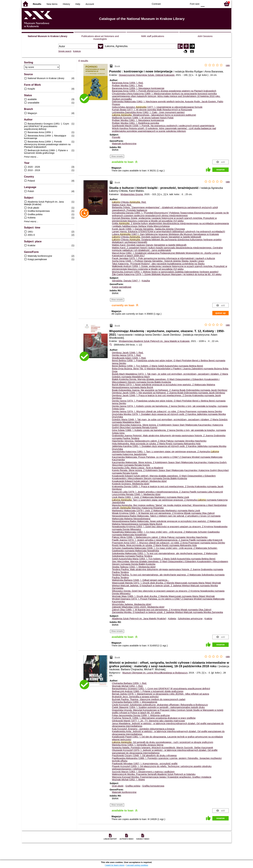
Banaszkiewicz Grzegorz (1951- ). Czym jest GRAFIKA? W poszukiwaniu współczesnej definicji (161, 689)
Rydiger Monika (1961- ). (128, 86)
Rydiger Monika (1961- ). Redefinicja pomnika (136, 123)
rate (228, 65)
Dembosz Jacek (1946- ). (128, 353)
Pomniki (116, 137)
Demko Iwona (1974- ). (127, 355)
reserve (220, 170)
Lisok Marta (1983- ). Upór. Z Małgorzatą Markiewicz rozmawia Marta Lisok (151, 497)
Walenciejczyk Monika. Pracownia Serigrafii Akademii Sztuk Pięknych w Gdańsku (154, 774)
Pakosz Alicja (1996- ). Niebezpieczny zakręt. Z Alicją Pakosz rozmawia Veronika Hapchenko (160, 537)
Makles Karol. (122, 205)
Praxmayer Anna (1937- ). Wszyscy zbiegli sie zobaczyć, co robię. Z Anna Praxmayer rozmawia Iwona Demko (169, 543)
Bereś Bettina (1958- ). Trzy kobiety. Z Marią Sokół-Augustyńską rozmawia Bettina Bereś (157, 366)
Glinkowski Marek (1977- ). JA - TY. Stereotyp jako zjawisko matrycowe (148, 721)
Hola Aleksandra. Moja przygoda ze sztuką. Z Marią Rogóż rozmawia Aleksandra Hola (156, 444)
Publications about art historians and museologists (100, 38)
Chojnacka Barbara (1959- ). (129, 683)
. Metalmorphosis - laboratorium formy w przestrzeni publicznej (154, 115)
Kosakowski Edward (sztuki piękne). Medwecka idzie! (139, 481)
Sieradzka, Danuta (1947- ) (126, 281)
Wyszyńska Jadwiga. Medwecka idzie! (132, 604)
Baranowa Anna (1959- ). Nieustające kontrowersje (138, 88)
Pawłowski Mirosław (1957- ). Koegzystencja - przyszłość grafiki (145, 764)
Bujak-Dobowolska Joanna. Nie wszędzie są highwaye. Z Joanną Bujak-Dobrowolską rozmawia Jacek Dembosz (170, 390)
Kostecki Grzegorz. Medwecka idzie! (131, 484)
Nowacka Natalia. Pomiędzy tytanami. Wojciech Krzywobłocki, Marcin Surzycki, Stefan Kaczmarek (163, 748)
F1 (208, 4)
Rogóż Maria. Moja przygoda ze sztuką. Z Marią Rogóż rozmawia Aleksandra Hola (154, 545)
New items (52, 4)
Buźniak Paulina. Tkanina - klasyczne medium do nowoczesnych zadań (149, 699)
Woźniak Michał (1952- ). (128, 686)
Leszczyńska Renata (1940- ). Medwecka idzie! (136, 494)
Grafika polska (133, 786)
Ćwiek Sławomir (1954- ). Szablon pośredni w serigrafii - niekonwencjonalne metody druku (158, 707)
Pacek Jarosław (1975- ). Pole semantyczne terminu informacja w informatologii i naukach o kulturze (164, 258)
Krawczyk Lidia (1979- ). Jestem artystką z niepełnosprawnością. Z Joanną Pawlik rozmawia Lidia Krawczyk (167, 492)
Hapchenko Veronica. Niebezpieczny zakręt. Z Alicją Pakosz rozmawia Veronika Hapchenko (159, 441)
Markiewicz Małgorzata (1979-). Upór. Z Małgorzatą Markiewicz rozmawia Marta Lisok (156, 511)
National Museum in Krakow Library (48, 36)
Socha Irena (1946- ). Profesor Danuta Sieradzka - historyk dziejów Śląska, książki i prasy (158, 261)
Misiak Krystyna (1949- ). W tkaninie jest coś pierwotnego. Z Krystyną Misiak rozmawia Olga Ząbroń (163, 513)
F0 (203, 4)
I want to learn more (115, 865)
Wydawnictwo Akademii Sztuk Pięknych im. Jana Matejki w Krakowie (154, 341)
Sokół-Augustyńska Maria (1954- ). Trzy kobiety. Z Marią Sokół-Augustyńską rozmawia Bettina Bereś (164, 559)
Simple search (65, 51)
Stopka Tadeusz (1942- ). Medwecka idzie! (134, 567)
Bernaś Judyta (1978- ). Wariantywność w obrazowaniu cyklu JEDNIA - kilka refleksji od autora (161, 694)
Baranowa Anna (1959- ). (128, 83)
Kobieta (172, 619)
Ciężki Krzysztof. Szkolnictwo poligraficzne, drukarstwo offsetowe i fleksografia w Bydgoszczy (160, 705)
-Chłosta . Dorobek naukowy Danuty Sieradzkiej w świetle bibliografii (157, 237)
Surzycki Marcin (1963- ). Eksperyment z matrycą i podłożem (143, 772)
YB (178, 4)
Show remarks (117, 156)
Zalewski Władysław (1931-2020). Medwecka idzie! (138, 607)
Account (90, 4)
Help (78, 4)
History (66, 4)
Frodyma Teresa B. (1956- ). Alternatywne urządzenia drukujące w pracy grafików (154, 718)
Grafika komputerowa (153, 786)
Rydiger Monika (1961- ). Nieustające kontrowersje (138, 120)
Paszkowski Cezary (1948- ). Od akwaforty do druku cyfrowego (144, 755)
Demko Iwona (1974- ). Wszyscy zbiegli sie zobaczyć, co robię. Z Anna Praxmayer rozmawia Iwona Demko (167, 411)
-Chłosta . (129, 202)
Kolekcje (77, 51)
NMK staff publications (153, 36)
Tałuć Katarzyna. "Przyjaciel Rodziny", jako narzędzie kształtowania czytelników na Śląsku (158, 264)
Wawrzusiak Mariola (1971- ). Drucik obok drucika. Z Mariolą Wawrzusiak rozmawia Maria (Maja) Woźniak (166, 583)
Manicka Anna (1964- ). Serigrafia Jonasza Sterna (138, 745)
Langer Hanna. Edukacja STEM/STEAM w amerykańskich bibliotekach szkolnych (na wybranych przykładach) (169, 232)
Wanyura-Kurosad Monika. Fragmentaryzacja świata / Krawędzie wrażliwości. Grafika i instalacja (162, 777)
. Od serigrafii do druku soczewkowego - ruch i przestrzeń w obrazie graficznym (163, 742)
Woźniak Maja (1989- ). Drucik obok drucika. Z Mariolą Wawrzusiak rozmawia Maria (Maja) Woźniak (163, 596)
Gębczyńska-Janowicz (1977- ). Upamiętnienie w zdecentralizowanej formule (157, 107)
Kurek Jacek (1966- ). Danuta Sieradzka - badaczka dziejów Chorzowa (148, 229)
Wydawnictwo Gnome (132, 194)
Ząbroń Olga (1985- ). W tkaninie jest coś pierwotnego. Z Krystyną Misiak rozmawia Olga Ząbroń (162, 610)
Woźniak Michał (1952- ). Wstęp (128, 780)
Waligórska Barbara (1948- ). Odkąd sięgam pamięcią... (141, 580)
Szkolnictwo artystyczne (190, 619)
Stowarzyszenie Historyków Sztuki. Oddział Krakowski (147, 75)
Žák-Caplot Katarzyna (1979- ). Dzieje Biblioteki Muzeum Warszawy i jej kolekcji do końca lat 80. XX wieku (167, 274)
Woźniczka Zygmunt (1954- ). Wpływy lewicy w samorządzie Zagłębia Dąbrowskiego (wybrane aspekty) (165, 272)
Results (37, 4)
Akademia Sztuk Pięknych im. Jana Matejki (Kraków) (139, 619)
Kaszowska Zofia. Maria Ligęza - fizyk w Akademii (138, 468)
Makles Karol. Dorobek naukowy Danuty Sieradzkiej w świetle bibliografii (149, 245)
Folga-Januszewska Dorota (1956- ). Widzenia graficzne (141, 715)
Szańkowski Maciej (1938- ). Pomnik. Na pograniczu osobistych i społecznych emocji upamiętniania (163, 126)
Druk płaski (118, 786)
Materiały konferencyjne (124, 144)
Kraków (208, 619)
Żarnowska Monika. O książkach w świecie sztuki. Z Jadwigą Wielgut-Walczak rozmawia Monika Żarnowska (167, 612)
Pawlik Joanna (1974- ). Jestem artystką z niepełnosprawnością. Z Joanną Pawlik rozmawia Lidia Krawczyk (167, 540)
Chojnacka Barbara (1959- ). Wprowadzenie (135, 702)
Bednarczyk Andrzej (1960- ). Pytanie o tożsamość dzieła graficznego (148, 691)
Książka (146, 281)
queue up (220, 313)
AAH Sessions (205, 36)
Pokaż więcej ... (31, 157)
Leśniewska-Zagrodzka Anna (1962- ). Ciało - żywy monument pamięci (148, 112)
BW (171, 4)
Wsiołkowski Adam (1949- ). (129, 358)
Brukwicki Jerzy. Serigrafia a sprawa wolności (135, 697)
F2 (216, 4)
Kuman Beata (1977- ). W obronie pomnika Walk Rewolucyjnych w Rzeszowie (152, 110)
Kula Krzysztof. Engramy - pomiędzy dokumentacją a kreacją (143, 729)
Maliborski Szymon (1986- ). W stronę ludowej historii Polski (143, 118)
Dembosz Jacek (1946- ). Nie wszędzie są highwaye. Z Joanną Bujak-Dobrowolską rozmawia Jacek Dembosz (169, 393)
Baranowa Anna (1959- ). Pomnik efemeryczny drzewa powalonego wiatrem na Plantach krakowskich (164, 91)
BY (184, 4)
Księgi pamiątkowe (122, 287)
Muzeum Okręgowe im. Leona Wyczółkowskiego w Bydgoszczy (155, 673)
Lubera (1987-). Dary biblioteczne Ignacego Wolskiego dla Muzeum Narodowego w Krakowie (165, 234)
